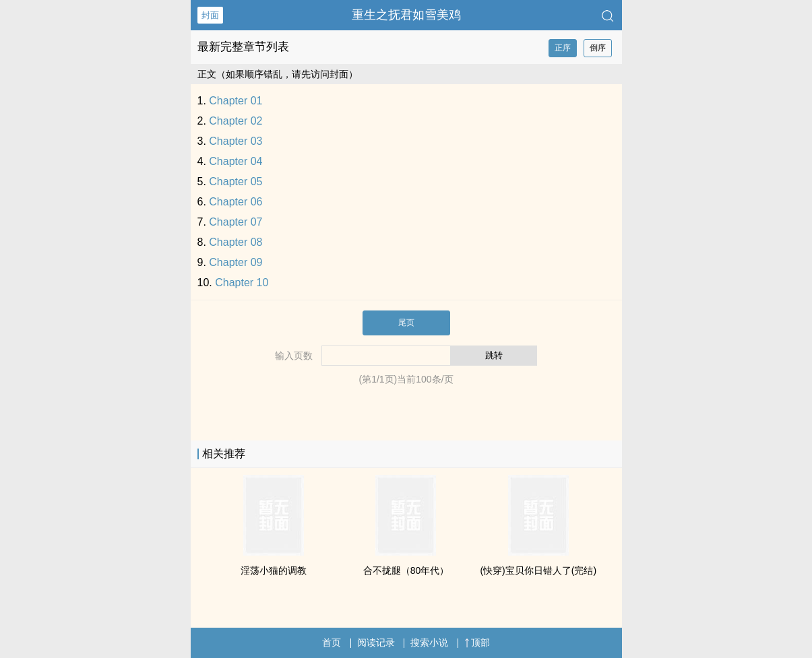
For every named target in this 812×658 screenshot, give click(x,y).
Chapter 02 (236, 121)
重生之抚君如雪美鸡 (406, 15)
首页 (332, 643)
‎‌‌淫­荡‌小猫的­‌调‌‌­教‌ (274, 570)
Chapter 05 (236, 182)
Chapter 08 (236, 242)
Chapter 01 (236, 101)
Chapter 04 (236, 161)
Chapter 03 (236, 141)
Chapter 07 (236, 222)
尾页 (406, 323)
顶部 (477, 643)
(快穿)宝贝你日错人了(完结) (538, 570)
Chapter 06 (236, 202)
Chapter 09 (236, 262)
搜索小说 (429, 643)
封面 (210, 15)
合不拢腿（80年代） (406, 570)
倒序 (598, 48)
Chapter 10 (242, 283)
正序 (563, 48)
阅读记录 (376, 643)
